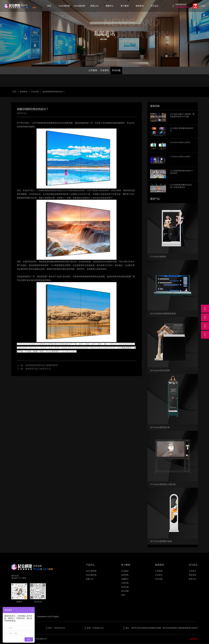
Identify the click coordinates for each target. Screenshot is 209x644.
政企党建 (125, 592)
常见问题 (117, 71)
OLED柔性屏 (79, 6)
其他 (123, 596)
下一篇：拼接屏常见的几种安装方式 (34, 369)
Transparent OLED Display (48, 617)
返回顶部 (194, 639)
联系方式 (192, 580)
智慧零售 (125, 576)
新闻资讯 (140, 6)
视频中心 (110, 6)
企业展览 (125, 572)
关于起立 (155, 6)
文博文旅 (125, 584)
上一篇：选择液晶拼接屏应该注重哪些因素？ (38, 366)
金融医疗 (125, 580)
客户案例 (125, 6)
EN (204, 6)
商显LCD (94, 6)
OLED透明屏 (64, 6)
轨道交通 (125, 588)
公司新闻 (92, 71)
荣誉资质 (192, 576)
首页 (49, 6)
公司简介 (192, 572)
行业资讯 (104, 71)
